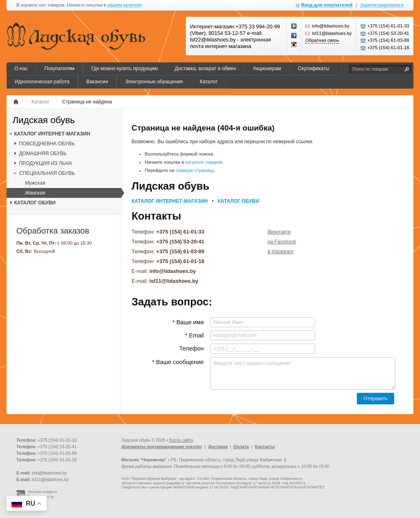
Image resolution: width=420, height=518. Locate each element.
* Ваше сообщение (178, 362)
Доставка (218, 447)
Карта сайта (181, 440)
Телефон (192, 348)
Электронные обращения (154, 82)
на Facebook (282, 242)
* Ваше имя (188, 322)
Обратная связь (322, 40)
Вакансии (97, 82)
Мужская (35, 183)
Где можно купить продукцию (124, 69)
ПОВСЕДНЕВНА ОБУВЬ (47, 144)
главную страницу (194, 170)
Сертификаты (314, 69)
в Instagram (280, 252)
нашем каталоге (125, 5)
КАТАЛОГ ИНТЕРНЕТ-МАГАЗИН (52, 134)
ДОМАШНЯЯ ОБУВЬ (43, 154)
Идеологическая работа (42, 82)
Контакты (265, 447)
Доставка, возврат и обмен (205, 69)
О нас (21, 69)
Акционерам (267, 69)
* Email (194, 335)
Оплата (241, 447)
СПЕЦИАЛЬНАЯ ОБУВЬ (47, 173)
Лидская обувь (43, 120)
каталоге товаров (204, 162)
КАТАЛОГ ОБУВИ (35, 203)
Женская (35, 193)
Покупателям (59, 69)
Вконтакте (279, 232)
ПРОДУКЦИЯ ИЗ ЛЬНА (45, 163)
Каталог (209, 82)
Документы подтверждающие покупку (162, 447)
